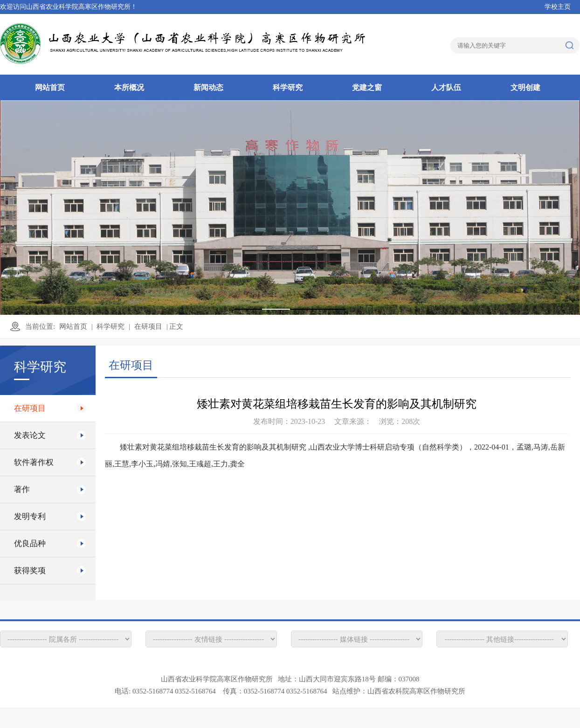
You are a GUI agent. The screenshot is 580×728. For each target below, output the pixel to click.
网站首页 (50, 87)
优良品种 (30, 544)
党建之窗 (367, 87)
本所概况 (129, 87)
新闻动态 (208, 87)
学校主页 (558, 7)
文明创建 (525, 87)
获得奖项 (30, 571)
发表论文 (30, 435)
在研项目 (148, 326)
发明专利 (30, 517)
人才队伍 (446, 87)
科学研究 (288, 87)
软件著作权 (34, 462)
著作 (22, 489)
